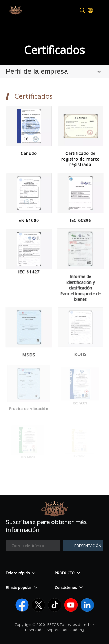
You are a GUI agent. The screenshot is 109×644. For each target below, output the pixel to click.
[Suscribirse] (83, 546)
